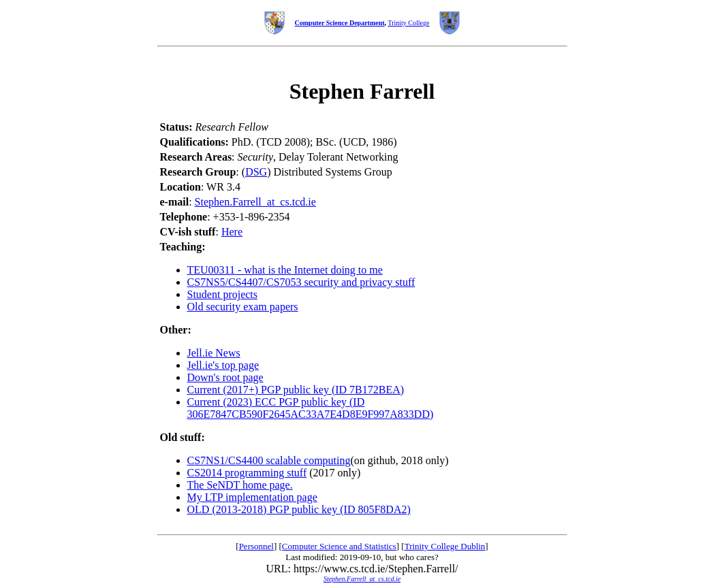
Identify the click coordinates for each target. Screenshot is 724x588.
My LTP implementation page (252, 497)
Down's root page (225, 377)
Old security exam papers (243, 307)
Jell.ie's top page (223, 365)
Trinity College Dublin (445, 546)
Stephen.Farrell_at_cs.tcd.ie (255, 202)
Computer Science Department (340, 23)
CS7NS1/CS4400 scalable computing (269, 460)
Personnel (256, 546)
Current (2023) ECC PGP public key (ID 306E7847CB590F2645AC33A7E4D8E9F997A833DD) (311, 408)
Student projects (223, 294)
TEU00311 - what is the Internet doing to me (285, 270)
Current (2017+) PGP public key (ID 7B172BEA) (296, 390)
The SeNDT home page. (240, 485)
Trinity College (408, 23)
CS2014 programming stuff (247, 473)
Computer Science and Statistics (339, 546)
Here (232, 232)
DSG (256, 172)
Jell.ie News (214, 353)
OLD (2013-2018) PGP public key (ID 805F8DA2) (299, 509)
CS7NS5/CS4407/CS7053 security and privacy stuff (301, 282)
